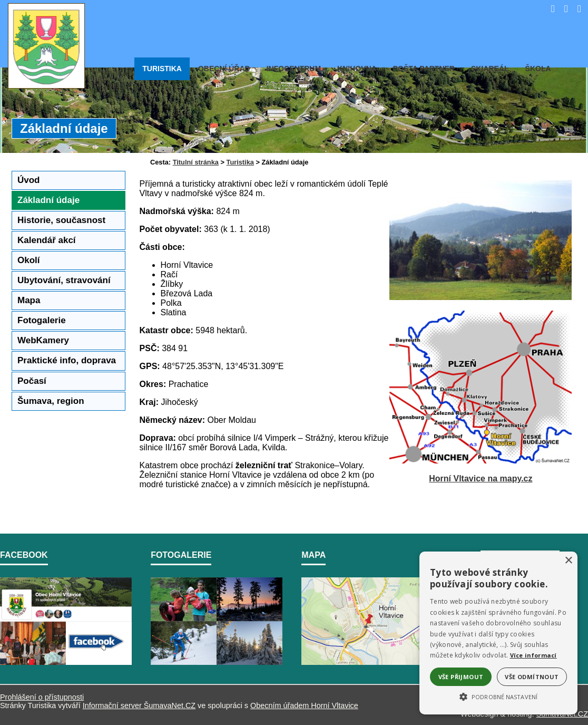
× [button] (568, 561)
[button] (498, 696)
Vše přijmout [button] (461, 677)
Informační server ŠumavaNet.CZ (139, 705)
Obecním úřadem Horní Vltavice (304, 705)
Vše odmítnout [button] (532, 677)
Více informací (533, 655)
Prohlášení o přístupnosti (42, 697)
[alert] (498, 633)
